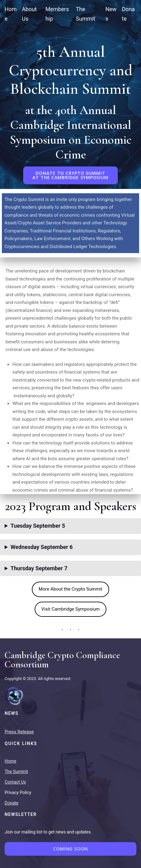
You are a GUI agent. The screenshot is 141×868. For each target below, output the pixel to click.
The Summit (16, 772)
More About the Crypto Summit (70, 589)
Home (11, 761)
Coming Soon (71, 849)
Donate (12, 803)
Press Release (19, 732)
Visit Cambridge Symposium (71, 609)
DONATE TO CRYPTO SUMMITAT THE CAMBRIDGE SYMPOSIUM (70, 175)
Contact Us (15, 782)
